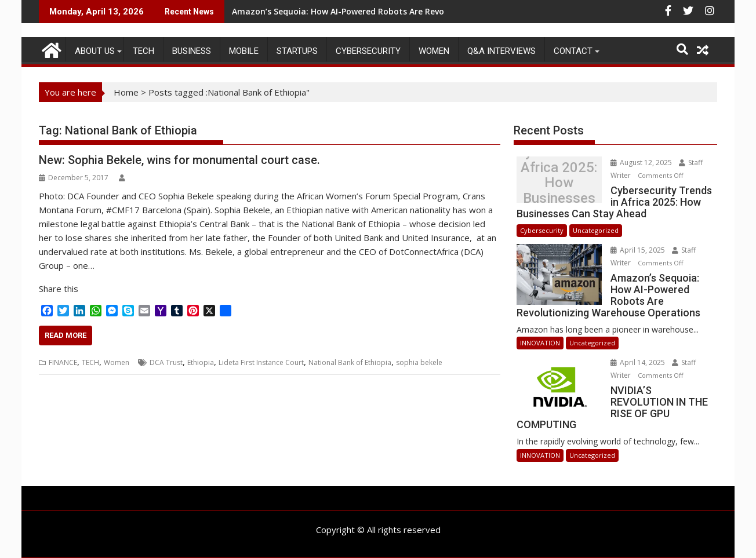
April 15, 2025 (639, 250)
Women (434, 51)
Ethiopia (201, 362)
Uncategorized (596, 230)
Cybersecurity (368, 51)
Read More (66, 335)
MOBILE (244, 51)
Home (126, 92)
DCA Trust (166, 362)
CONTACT (573, 51)
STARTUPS (297, 51)
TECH (143, 51)
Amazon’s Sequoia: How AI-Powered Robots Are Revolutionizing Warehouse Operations (408, 11)
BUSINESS (192, 51)
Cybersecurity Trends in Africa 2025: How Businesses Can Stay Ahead (559, 183)
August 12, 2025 (642, 163)
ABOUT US (95, 51)
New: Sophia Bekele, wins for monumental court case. (179, 160)
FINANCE (63, 362)
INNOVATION (540, 343)
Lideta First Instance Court (261, 362)
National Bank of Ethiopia (350, 362)
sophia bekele (419, 362)
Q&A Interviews (501, 51)
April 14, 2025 (639, 362)
